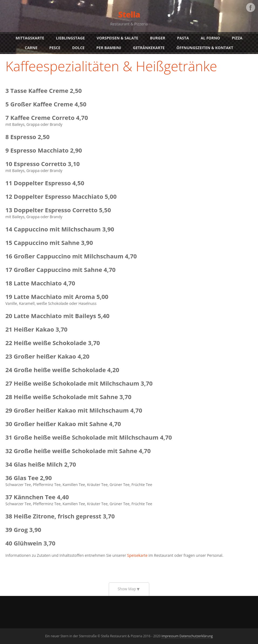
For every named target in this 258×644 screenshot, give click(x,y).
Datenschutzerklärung (196, 636)
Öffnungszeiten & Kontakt (205, 48)
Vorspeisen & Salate (117, 38)
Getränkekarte (149, 48)
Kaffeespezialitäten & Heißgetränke (111, 66)
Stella (129, 14)
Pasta (183, 38)
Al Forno (210, 38)
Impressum (170, 636)
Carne (31, 48)
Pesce (55, 48)
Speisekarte (137, 555)
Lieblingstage (70, 38)
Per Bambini (109, 48)
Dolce (78, 48)
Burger (158, 38)
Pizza (237, 38)
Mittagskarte (30, 38)
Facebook (250, 8)
